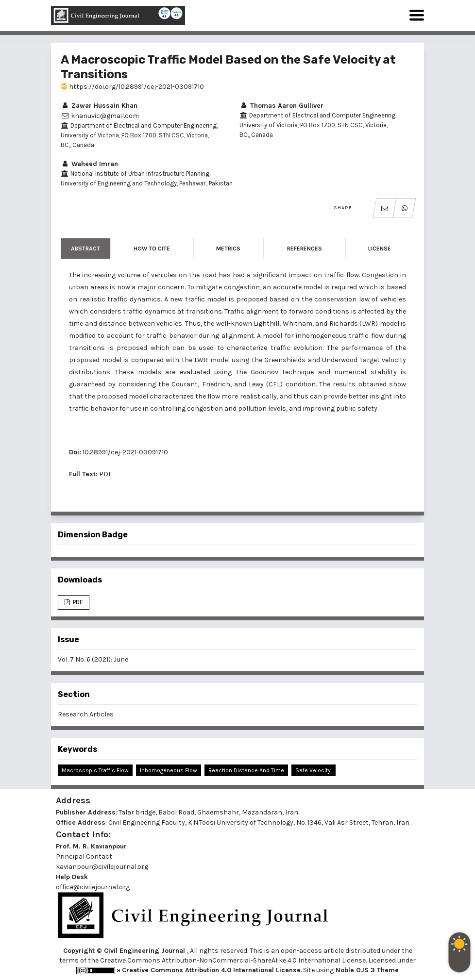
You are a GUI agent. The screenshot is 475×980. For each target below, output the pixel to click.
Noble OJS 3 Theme (366, 970)
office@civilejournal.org (93, 887)
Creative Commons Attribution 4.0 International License (211, 970)
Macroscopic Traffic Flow (95, 770)
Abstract (85, 249)
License (380, 249)
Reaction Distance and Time (246, 770)
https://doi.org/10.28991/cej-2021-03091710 (132, 87)
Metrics (228, 249)
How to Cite (152, 249)
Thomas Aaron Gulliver (281, 106)
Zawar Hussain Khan (99, 106)
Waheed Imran (89, 164)
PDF (106, 474)
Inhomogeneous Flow (169, 770)
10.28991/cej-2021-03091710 (125, 452)
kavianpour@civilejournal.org (102, 867)
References (305, 249)
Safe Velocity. (314, 770)
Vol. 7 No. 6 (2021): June (93, 659)
